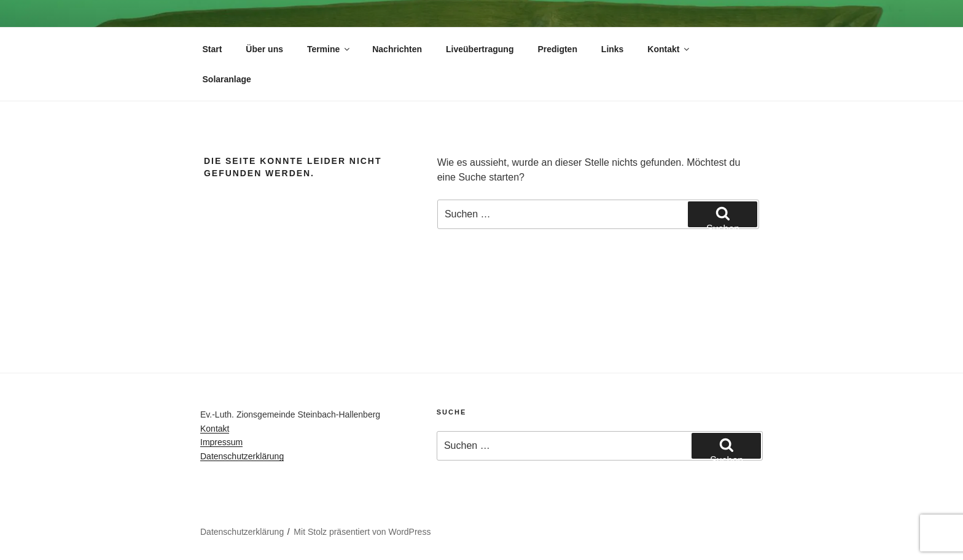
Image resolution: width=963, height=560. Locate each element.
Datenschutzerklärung (242, 456)
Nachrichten (397, 49)
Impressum (221, 442)
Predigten (557, 49)
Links (613, 49)
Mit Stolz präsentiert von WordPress (362, 532)
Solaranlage (227, 79)
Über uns (264, 49)
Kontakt (669, 49)
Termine (329, 49)
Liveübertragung (480, 49)
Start (212, 49)
